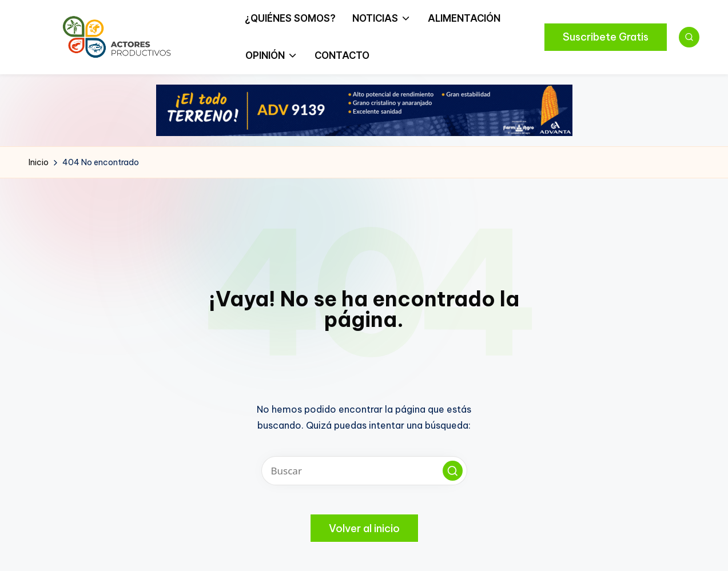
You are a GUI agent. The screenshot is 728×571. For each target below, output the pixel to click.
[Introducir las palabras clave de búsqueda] (364, 471)
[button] (606, 37)
